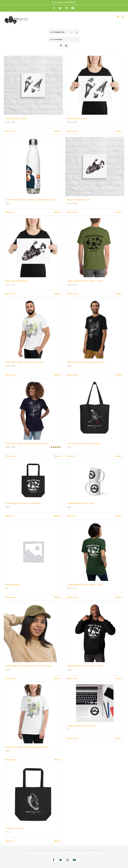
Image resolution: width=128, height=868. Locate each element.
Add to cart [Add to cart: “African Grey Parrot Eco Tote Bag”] (73, 456)
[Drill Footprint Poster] (95, 85)
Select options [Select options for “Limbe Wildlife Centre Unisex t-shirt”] (74, 294)
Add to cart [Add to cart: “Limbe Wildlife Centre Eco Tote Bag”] (11, 516)
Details (58, 131)
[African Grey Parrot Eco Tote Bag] (95, 410)
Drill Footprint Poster (77, 118)
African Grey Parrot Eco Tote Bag (84, 443)
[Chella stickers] (33, 551)
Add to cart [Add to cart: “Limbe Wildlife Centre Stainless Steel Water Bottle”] (11, 212)
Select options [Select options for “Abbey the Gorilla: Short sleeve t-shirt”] (12, 375)
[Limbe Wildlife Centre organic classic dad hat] (33, 633)
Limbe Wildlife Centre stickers (82, 726)
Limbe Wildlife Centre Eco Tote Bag (23, 503)
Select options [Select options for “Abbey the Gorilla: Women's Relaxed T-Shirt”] (12, 456)
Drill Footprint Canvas (16, 118)
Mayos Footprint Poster (17, 281)
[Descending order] (77, 32)
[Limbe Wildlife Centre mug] (95, 481)
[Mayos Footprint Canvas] (95, 167)
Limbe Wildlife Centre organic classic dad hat (28, 666)
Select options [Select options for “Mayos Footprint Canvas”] (74, 212)
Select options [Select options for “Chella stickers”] (12, 597)
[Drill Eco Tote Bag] (33, 795)
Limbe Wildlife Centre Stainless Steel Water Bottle (30, 200)
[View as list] (66, 46)
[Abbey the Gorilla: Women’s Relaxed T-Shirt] (33, 410)
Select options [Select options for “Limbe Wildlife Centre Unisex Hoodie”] (74, 678)
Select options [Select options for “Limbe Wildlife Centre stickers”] (74, 738)
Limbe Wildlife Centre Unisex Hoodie (85, 666)
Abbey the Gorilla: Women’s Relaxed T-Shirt (27, 443)
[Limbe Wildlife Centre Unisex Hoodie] (95, 633)
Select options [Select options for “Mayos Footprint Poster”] (12, 294)
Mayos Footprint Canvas (79, 200)
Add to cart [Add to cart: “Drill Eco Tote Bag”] (11, 841)
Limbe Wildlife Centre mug (80, 503)
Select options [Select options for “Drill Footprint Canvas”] (12, 131)
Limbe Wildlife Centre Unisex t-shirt (85, 281)
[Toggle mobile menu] (123, 16)
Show (57, 39)
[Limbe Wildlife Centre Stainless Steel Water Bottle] (33, 167)
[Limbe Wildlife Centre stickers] (95, 703)
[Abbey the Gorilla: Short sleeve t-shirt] (33, 329)
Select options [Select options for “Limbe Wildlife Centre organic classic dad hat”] (12, 678)
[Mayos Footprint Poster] (33, 248)
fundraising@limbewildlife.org (64, 2)
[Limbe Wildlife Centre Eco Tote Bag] (33, 481)
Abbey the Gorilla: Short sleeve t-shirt (24, 362)
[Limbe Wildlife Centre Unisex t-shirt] (95, 248)
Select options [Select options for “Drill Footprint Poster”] (74, 131)
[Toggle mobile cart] (118, 16)
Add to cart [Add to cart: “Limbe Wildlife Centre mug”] (73, 516)
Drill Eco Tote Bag (14, 828)
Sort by (58, 32)
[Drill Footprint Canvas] (33, 85)
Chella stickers (13, 585)
